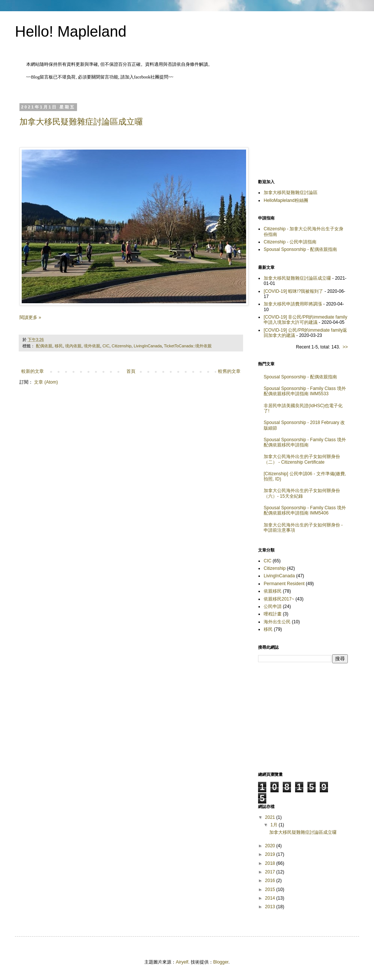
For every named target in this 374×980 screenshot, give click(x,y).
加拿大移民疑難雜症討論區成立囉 (81, 122)
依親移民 (273, 591)
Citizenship (122, 346)
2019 (271, 854)
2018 (271, 863)
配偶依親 (44, 346)
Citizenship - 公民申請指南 (290, 242)
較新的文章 (33, 371)
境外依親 (92, 346)
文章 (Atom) (46, 382)
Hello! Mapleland (71, 31)
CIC (106, 346)
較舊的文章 (229, 371)
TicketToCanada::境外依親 (188, 346)
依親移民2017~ (279, 599)
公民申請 (273, 606)
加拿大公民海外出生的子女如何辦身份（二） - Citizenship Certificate (302, 459)
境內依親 (73, 346)
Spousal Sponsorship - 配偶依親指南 (300, 249)
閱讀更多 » (30, 317)
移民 (59, 346)
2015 (271, 890)
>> (345, 347)
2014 (271, 898)
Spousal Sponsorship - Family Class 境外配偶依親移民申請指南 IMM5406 (305, 510)
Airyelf (182, 962)
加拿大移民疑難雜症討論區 (291, 193)
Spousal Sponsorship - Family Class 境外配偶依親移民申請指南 (305, 442)
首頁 (131, 371)
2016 (271, 881)
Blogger (221, 962)
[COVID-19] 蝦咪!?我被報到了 (293, 291)
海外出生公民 (277, 622)
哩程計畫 (273, 614)
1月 (275, 825)
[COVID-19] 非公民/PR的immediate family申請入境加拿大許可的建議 (305, 320)
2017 (271, 872)
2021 (271, 817)
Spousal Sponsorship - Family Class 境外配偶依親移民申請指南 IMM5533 (305, 391)
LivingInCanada (148, 346)
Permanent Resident (284, 584)
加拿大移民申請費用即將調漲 (293, 304)
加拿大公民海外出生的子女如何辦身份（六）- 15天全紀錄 (302, 493)
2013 (271, 907)
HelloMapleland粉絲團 (286, 200)
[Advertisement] (303, 130)
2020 (271, 846)
